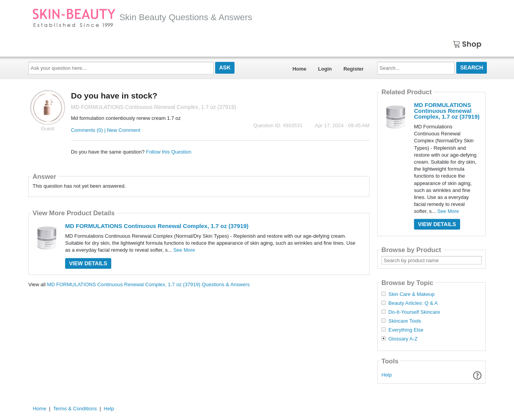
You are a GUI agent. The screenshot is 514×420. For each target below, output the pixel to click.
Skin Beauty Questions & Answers (142, 17)
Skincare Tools (405, 321)
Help (387, 375)
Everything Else (406, 330)
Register (354, 69)
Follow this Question (169, 152)
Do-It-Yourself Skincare (414, 312)
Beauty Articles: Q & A (413, 303)
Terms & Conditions (75, 409)
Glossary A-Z (403, 339)
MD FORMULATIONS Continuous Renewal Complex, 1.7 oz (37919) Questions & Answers (148, 284)
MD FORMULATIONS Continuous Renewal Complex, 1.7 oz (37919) (157, 226)
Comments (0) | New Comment (106, 130)
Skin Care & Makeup (411, 294)
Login (325, 69)
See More (184, 250)
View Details (88, 263)
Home (299, 69)
